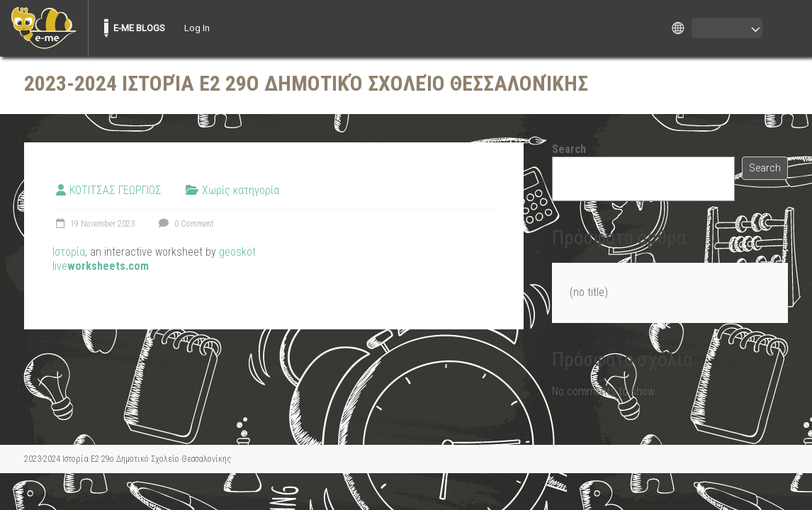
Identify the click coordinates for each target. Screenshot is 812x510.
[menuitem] (44, 28)
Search (569, 149)
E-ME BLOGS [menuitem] (139, 28)
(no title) (589, 292)
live (101, 266)
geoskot (237, 252)
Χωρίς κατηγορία (241, 190)
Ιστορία (69, 252)
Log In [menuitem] (197, 28)
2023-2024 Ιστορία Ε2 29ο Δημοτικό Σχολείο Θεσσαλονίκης (306, 83)
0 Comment (185, 224)
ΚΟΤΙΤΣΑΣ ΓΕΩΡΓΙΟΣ (115, 190)
